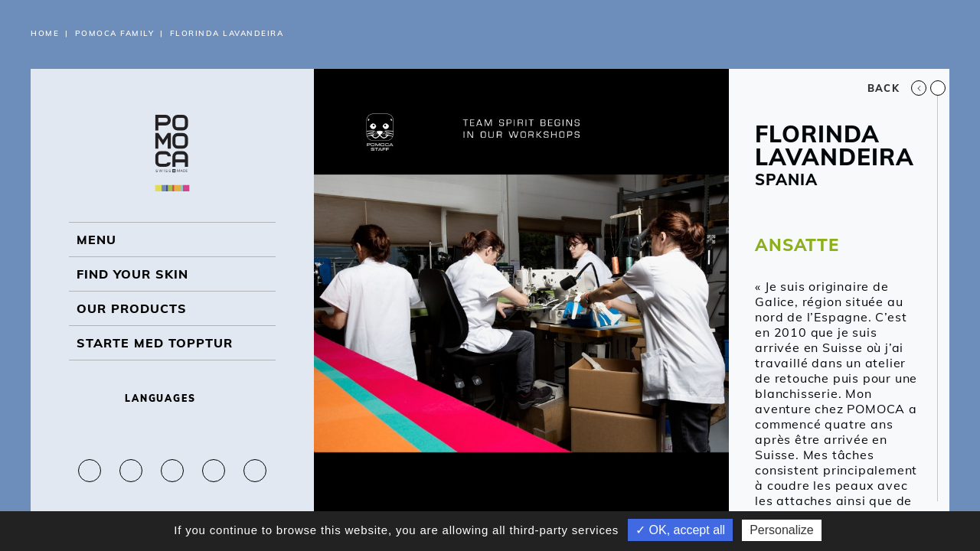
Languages (172, 398)
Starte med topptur (155, 343)
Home (45, 33)
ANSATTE (797, 245)
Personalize (782, 530)
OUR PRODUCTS (132, 308)
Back (897, 88)
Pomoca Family (115, 33)
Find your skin (132, 274)
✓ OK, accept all (680, 530)
